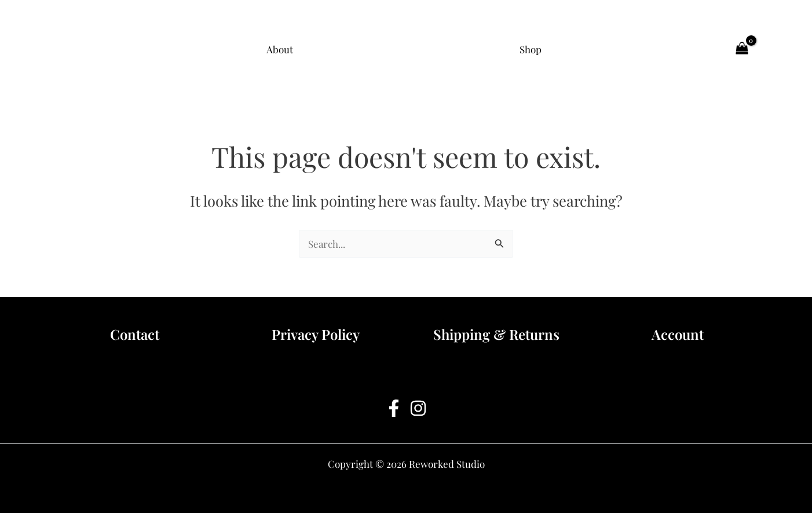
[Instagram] (418, 408)
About (280, 49)
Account (678, 334)
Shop (531, 49)
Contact (135, 334)
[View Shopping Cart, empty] (742, 49)
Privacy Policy (316, 334)
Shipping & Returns (496, 334)
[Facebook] (394, 408)
